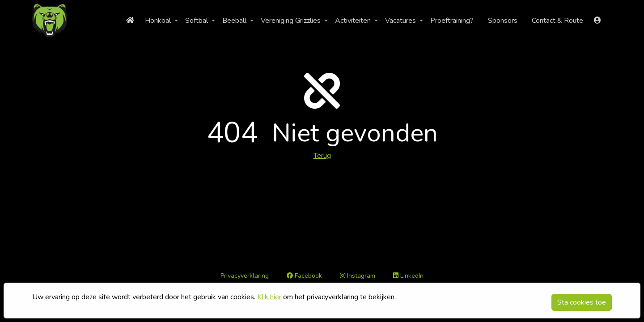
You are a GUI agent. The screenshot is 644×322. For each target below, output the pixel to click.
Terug (322, 156)
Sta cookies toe (582, 302)
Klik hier (269, 297)
